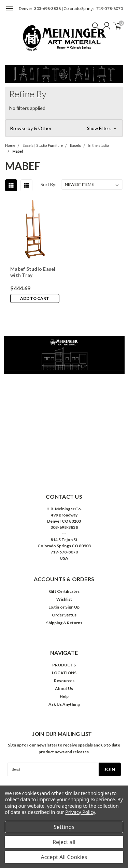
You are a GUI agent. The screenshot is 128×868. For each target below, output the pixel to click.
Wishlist (64, 599)
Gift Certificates (64, 591)
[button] (64, 128)
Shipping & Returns (64, 623)
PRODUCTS (64, 665)
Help (64, 696)
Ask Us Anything (64, 704)
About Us (64, 688)
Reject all (64, 842)
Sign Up (72, 607)
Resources (64, 681)
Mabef (18, 151)
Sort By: (48, 184)
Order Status (64, 615)
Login (54, 607)
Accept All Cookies (64, 857)
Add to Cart (35, 298)
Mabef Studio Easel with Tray (33, 272)
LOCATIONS (64, 673)
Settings (64, 827)
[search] (94, 26)
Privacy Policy (80, 812)
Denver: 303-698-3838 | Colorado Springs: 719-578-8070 (71, 8)
